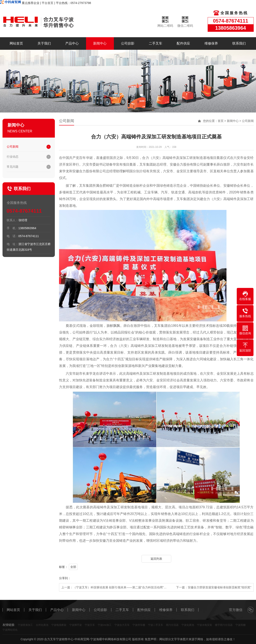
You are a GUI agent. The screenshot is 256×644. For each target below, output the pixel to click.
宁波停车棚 (139, 625)
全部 (73, 567)
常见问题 (13, 167)
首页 (221, 121)
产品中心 (72, 43)
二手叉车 (156, 43)
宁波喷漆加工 (25, 625)
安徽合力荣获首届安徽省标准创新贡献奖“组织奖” (219, 587)
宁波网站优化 (10, 630)
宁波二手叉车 (156, 625)
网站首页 (16, 43)
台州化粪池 (42, 625)
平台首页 (48, 3)
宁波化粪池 (188, 625)
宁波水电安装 (205, 625)
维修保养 (211, 43)
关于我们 (44, 43)
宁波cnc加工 (105, 625)
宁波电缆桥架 (59, 625)
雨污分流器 (172, 625)
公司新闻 (13, 147)
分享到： (65, 578)
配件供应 (183, 43)
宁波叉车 (90, 625)
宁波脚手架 (76, 625)
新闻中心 (100, 43)
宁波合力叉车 (122, 625)
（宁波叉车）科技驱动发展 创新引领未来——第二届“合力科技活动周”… (120, 587)
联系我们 (239, 43)
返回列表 (156, 559)
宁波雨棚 (241, 625)
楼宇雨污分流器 (224, 625)
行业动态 (13, 157)
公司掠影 (128, 43)
